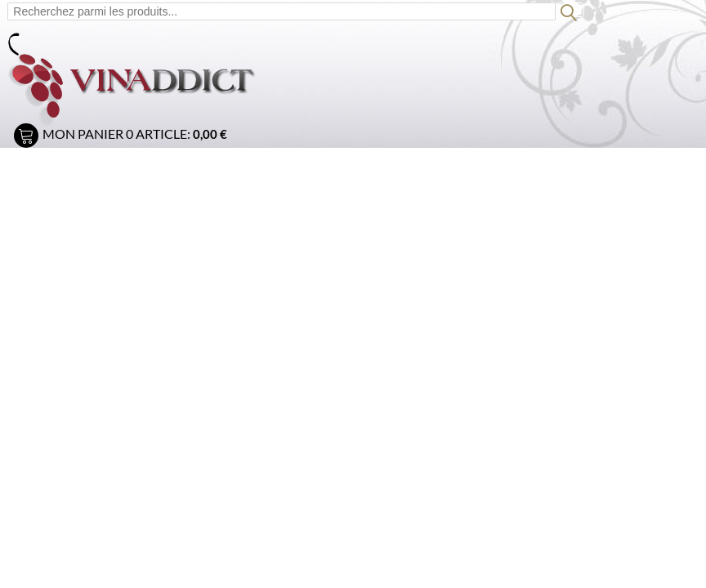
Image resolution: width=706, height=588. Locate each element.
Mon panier (83, 134)
